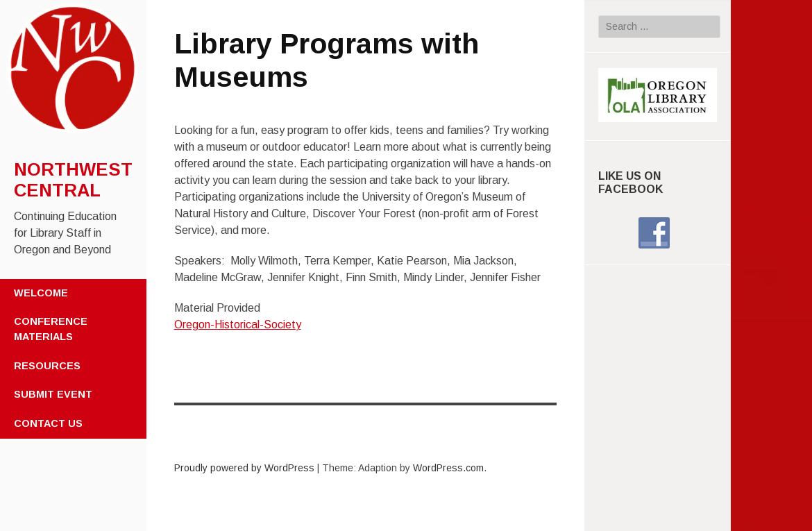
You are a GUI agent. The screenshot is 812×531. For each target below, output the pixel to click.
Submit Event (53, 394)
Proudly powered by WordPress (244, 468)
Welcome (41, 293)
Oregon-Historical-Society (238, 324)
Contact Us (48, 423)
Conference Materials (51, 329)
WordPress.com (448, 468)
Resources (47, 366)
